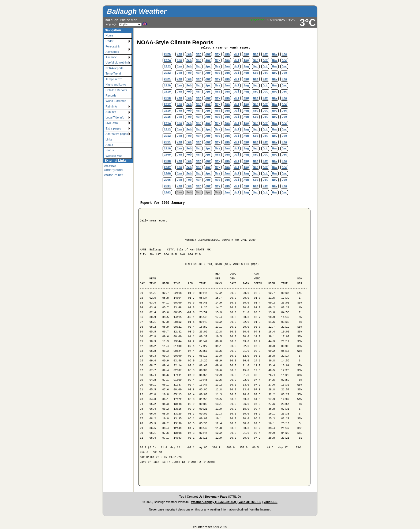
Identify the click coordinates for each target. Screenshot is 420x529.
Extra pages (113, 128)
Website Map (114, 156)
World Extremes (116, 101)
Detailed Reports (116, 90)
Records (111, 95)
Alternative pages (117, 134)
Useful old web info (118, 62)
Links (109, 139)
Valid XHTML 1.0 (250, 502)
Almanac (111, 57)
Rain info (111, 106)
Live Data (112, 123)
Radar (109, 41)
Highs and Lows (116, 84)
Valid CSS (271, 502)
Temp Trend (113, 73)
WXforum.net (113, 175)
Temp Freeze (114, 79)
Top (182, 497)
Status (110, 150)
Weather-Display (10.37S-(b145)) (214, 502)
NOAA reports (115, 68)
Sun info (111, 112)
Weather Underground (113, 168)
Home (109, 35)
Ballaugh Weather (137, 11)
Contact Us (194, 497)
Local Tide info (115, 117)
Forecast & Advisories (112, 49)
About (109, 145)
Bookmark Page (216, 497)
